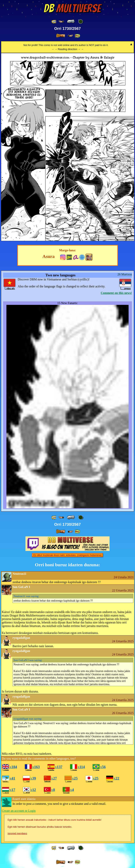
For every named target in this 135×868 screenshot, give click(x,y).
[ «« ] (54, 22)
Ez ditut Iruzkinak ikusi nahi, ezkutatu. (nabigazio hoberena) (68, 555)
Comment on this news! (116, 293)
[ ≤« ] (61, 22)
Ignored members (17, 833)
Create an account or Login (19, 811)
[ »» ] (77, 36)
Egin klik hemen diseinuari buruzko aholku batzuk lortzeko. (40, 827)
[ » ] (61, 36)
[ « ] (71, 22)
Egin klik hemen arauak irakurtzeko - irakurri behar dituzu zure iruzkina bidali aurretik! (54, 820)
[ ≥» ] (71, 36)
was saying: (26, 596)
